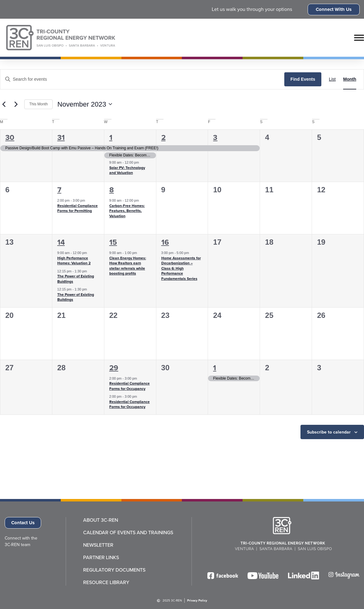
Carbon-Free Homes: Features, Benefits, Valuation (127, 211)
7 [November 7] (59, 190)
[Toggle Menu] (359, 38)
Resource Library (106, 583)
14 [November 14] (61, 242)
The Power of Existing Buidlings (76, 279)
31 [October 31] (61, 137)
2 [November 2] (163, 137)
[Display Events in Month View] (350, 79)
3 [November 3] (215, 137)
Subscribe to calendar (329, 432)
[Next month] (16, 104)
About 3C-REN (101, 520)
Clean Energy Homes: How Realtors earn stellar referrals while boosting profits (128, 266)
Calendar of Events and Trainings (128, 533)
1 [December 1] (215, 368)
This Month (38, 104)
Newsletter (98, 545)
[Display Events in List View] (332, 79)
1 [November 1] (111, 137)
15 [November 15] (113, 242)
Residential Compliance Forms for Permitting (78, 208)
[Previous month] (4, 104)
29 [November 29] (114, 368)
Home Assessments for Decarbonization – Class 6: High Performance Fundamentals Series (181, 268)
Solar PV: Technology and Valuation (127, 170)
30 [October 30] (10, 137)
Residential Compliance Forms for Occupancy (130, 386)
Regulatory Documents (114, 570)
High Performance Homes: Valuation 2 (74, 261)
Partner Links (101, 558)
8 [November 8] (112, 190)
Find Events (303, 79)
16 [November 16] (165, 242)
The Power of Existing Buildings (76, 297)
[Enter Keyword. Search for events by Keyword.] (142, 79)
